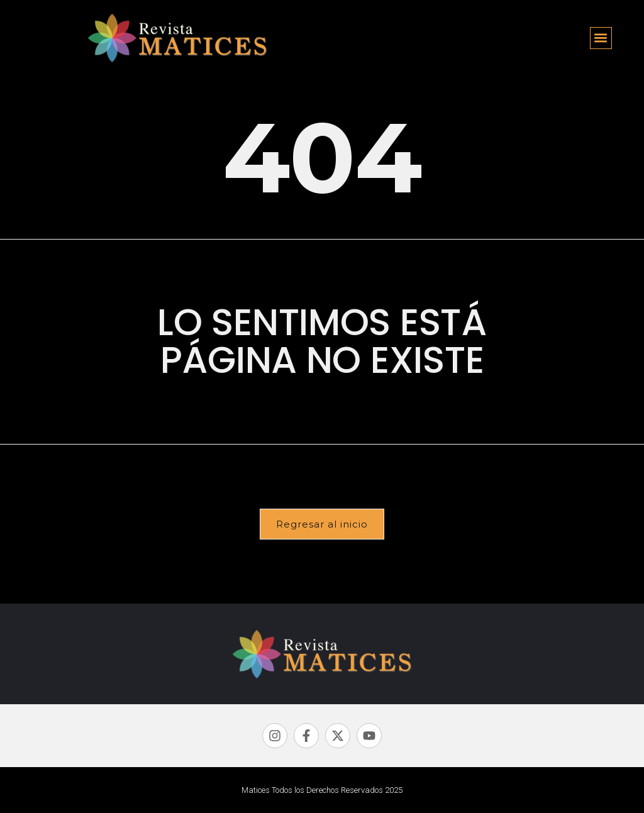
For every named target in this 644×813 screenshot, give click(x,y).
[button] (601, 38)
